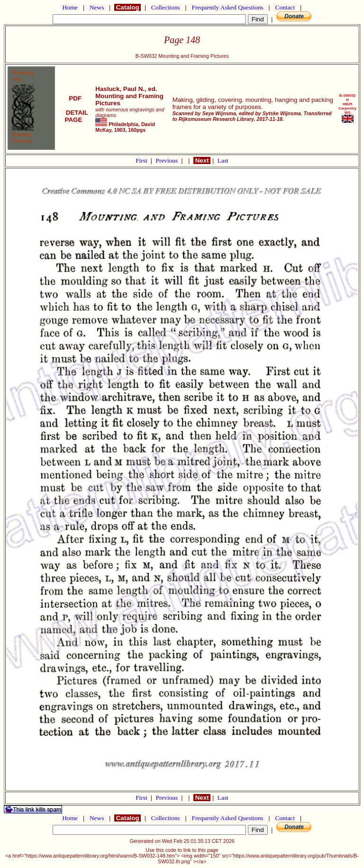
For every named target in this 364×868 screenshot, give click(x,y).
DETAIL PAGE (75, 116)
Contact (285, 7)
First (142, 160)
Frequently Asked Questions (227, 7)
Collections (166, 7)
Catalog (127, 7)
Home (70, 7)
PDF (75, 98)
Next (202, 160)
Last (223, 160)
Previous (168, 160)
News (97, 7)
